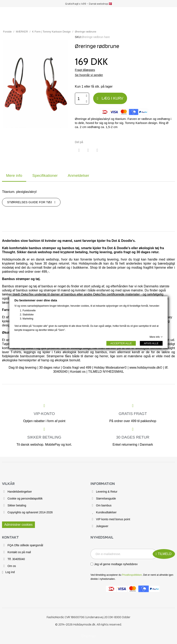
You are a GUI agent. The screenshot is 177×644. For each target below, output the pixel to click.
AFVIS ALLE (151, 343)
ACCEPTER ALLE (121, 343)
